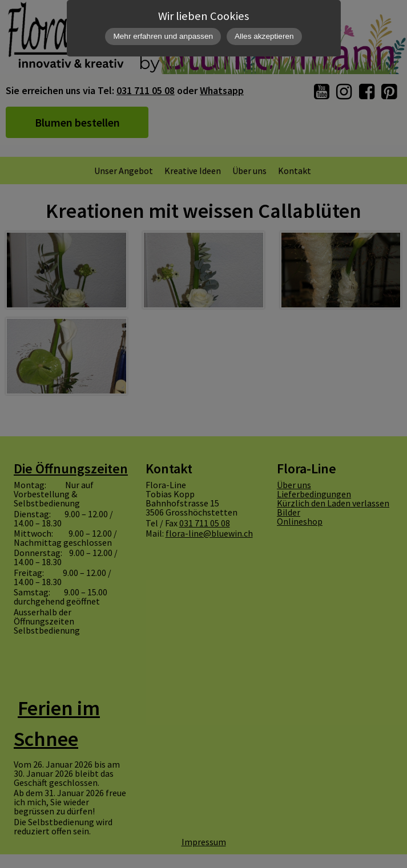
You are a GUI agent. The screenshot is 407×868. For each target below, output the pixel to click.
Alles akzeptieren (264, 36)
